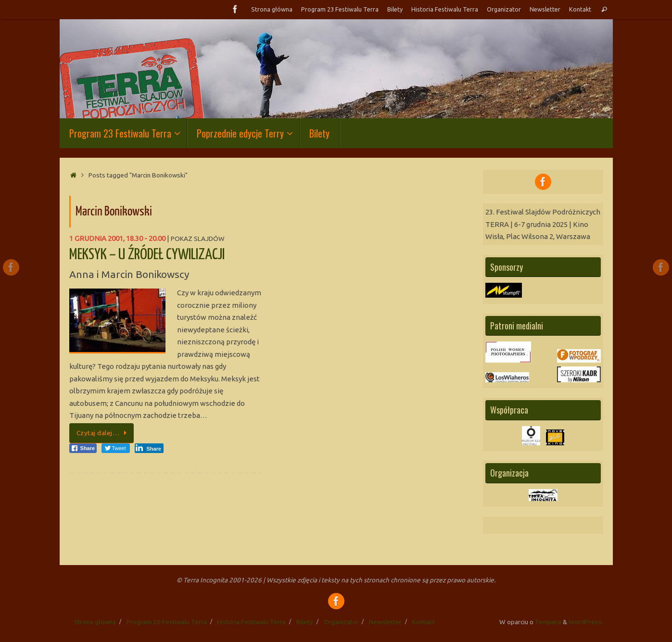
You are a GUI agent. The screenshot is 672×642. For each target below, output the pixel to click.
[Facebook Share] (83, 448)
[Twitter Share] (115, 448)
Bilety (395, 9)
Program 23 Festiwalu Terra (340, 9)
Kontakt (580, 9)
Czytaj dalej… (103, 433)
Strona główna (272, 9)
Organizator (504, 9)
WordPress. (586, 622)
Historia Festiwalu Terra (445, 9)
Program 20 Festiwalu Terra (167, 622)
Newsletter (545, 9)
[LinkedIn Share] (149, 448)
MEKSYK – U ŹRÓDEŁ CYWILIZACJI (147, 255)
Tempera (548, 622)
